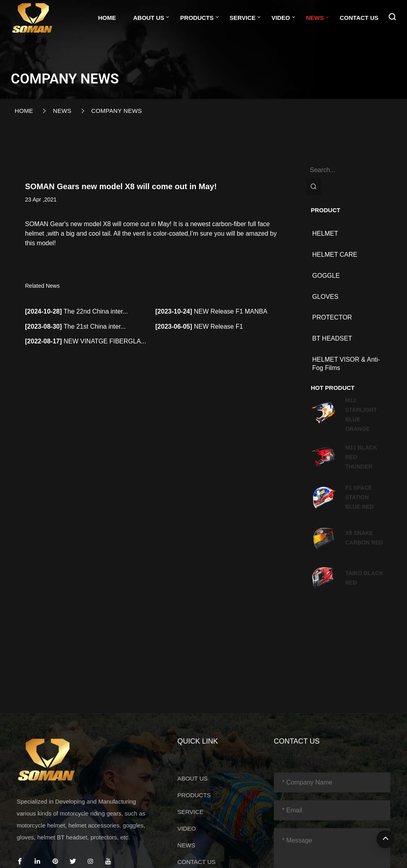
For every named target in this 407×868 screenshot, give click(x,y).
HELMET (325, 233)
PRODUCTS (197, 18)
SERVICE (243, 18)
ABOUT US (149, 18)
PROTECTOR (332, 317)
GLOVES (326, 297)
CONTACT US (359, 18)
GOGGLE (326, 276)
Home (107, 18)
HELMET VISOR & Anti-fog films (346, 364)
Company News (117, 111)
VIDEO (281, 18)
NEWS (315, 18)
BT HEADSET (332, 338)
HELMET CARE (335, 255)
